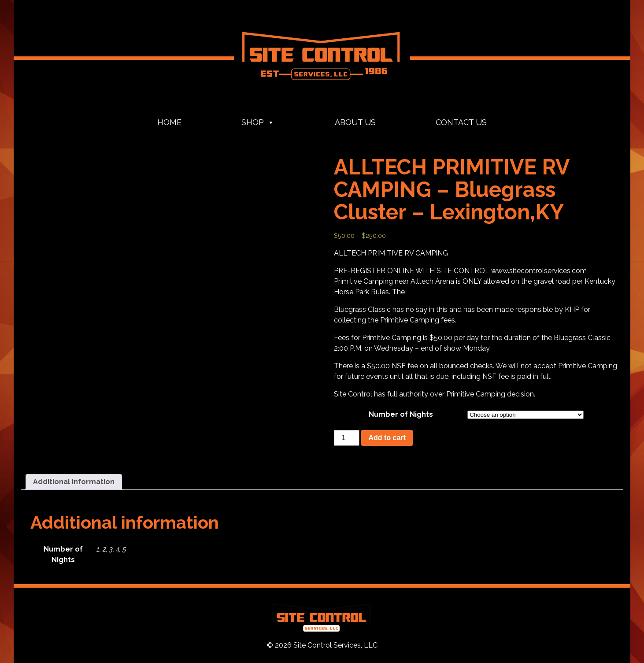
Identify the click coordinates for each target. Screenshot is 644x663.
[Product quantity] (347, 438)
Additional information (74, 482)
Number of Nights (401, 414)
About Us (355, 122)
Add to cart (387, 438)
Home (169, 122)
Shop (258, 122)
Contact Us (461, 122)
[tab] (74, 482)
